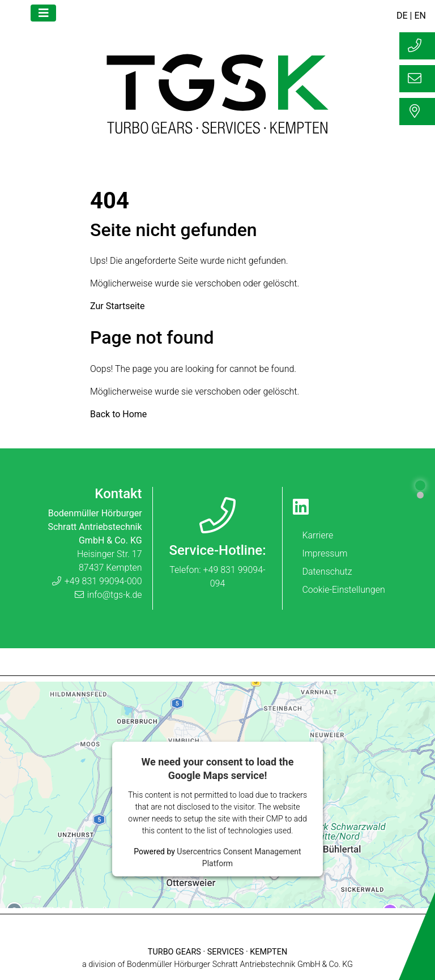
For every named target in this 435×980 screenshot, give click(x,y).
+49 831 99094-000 (97, 581)
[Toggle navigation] (43, 13)
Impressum (325, 553)
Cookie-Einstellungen (343, 590)
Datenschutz (327, 572)
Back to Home (118, 414)
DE (402, 16)
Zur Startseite (117, 306)
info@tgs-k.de (108, 595)
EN (420, 16)
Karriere (317, 535)
